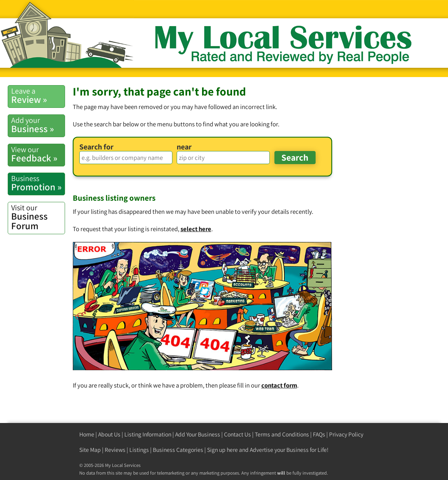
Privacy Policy (346, 434)
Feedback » (38, 154)
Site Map (90, 450)
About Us (109, 434)
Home (87, 434)
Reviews (115, 450)
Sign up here (222, 450)
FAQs (319, 434)
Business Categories (178, 450)
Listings (139, 450)
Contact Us (237, 434)
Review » (38, 96)
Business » (38, 125)
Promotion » (38, 183)
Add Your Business (198, 434)
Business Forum (38, 217)
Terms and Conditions (282, 434)
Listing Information (148, 434)
